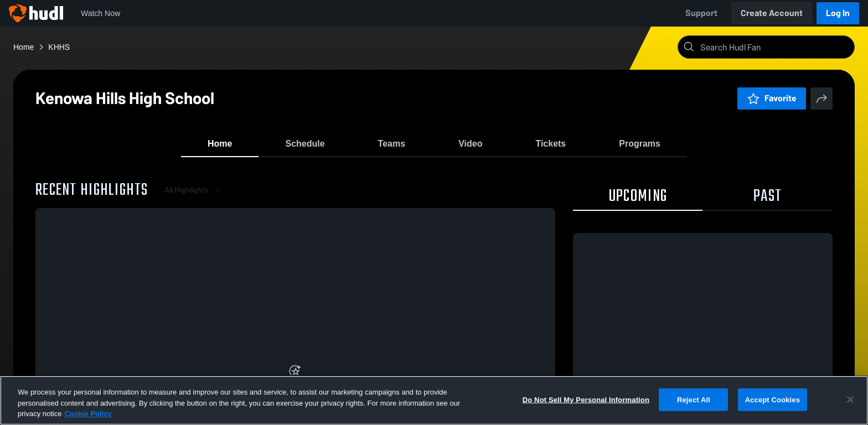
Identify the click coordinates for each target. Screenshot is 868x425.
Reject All (694, 399)
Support (701, 13)
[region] (434, 400)
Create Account (772, 13)
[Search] (775, 47)
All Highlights (194, 199)
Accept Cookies (773, 399)
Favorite (772, 98)
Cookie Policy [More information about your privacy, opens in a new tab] (88, 414)
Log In (838, 13)
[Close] (850, 400)
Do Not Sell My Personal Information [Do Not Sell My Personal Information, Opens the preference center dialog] (586, 399)
